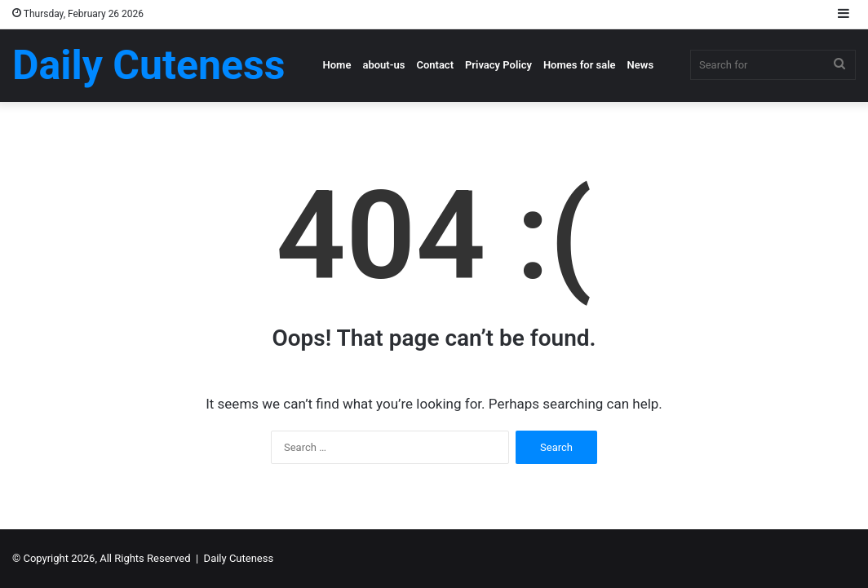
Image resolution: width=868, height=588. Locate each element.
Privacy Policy (498, 65)
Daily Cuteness (239, 558)
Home (337, 65)
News (640, 65)
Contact (435, 65)
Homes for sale (580, 65)
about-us (383, 65)
